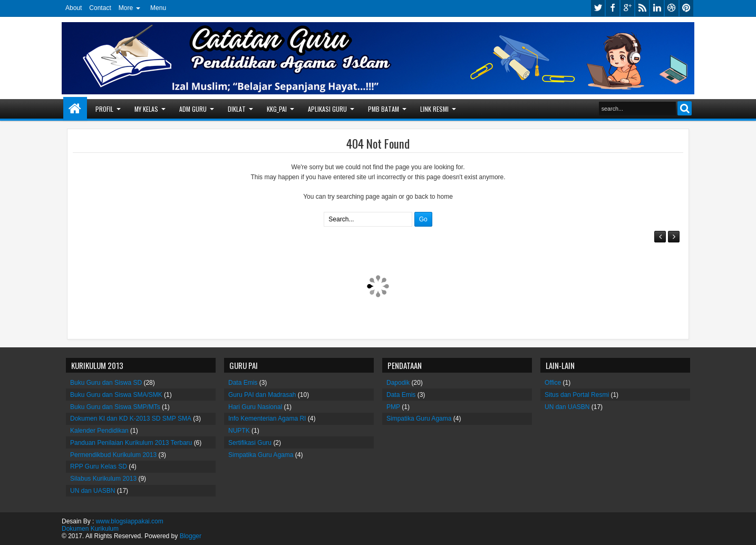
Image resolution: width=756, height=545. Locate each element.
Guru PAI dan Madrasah (262, 395)
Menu (158, 8)
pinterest (686, 8)
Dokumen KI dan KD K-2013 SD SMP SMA (131, 419)
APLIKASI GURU (327, 109)
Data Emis (243, 383)
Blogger (191, 536)
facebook (613, 8)
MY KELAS (146, 109)
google (627, 8)
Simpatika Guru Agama (261, 455)
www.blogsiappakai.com (130, 521)
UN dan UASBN (93, 491)
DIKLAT (237, 109)
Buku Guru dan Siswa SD (106, 383)
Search (685, 108)
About (74, 8)
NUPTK (239, 431)
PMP (393, 407)
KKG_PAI (277, 109)
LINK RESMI (434, 109)
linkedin (657, 8)
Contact (100, 8)
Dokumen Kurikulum (90, 529)
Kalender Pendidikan (99, 431)
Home (75, 109)
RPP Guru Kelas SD (99, 466)
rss (642, 8)
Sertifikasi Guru (250, 443)
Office (553, 383)
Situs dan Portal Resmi (577, 395)
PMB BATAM (384, 109)
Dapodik (398, 383)
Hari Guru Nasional (255, 407)
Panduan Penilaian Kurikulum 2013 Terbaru (131, 443)
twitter (598, 8)
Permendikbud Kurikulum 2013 (113, 455)
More (126, 8)
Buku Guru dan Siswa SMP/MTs (115, 407)
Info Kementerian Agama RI (267, 419)
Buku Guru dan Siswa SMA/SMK (116, 395)
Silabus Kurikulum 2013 (103, 479)
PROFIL (104, 109)
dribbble (672, 8)
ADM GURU (193, 109)
